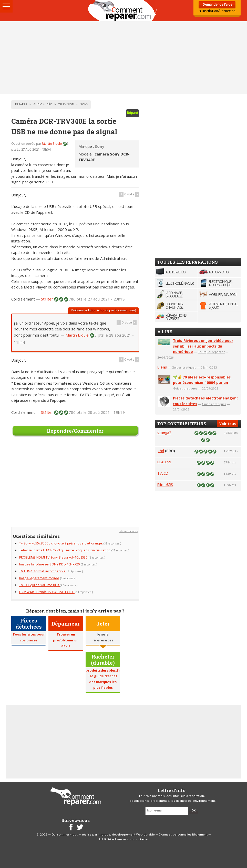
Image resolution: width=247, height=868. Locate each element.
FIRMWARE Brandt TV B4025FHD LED (47, 592)
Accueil (123, 11)
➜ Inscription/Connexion (217, 11)
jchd (161, 451)
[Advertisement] (123, 58)
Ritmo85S (165, 485)
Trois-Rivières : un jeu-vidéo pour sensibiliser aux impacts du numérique (203, 346)
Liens (162, 367)
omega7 (164, 432)
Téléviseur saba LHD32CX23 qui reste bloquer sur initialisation (65, 550)
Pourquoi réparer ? (211, 352)
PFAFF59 (164, 462)
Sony (100, 146)
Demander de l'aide (217, 5)
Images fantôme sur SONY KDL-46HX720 (50, 565)
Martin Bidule (52, 144)
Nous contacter (137, 840)
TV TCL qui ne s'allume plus (39, 585)
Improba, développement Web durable (126, 835)
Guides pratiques (184, 367)
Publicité (105, 840)
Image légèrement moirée (39, 578)
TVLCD (163, 473)
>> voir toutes (128, 531)
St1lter (48, 299)
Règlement (200, 835)
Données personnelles (175, 835)
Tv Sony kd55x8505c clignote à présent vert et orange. (61, 544)
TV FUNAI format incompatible (42, 571)
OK (193, 811)
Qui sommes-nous (65, 835)
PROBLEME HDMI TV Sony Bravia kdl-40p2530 (53, 558)
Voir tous (228, 424)
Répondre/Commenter (75, 431)
